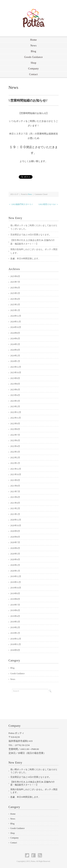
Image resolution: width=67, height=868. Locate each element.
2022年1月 (15, 463)
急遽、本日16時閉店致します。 (25, 259)
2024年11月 (16, 322)
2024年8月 (15, 333)
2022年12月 (16, 412)
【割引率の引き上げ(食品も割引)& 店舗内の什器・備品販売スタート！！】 (33, 242)
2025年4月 (15, 299)
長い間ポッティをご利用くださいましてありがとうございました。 (34, 227)
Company (33, 69)
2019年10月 (16, 588)
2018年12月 (16, 639)
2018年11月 (16, 644)
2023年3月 (15, 401)
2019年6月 (15, 610)
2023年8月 (15, 384)
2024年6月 (15, 339)
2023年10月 (16, 373)
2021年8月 (15, 486)
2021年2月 (15, 508)
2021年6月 (15, 497)
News (33, 46)
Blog (33, 51)
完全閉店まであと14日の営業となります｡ (30, 235)
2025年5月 (15, 293)
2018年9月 (15, 650)
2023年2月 (15, 406)
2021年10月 (16, 474)
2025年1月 (15, 310)
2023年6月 (15, 390)
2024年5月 (15, 344)
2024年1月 (15, 361)
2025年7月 (15, 282)
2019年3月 (15, 622)
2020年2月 (15, 565)
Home (33, 40)
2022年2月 (15, 458)
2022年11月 (16, 418)
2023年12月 (16, 367)
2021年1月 (15, 514)
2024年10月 (16, 327)
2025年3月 (15, 305)
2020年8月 (15, 537)
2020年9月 (15, 531)
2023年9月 (15, 378)
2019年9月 (15, 593)
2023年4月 (15, 395)
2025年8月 (15, 276)
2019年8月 (15, 599)
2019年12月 (16, 576)
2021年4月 (15, 503)
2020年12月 (16, 520)
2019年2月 (15, 627)
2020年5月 (15, 554)
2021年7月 (15, 492)
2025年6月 (15, 288)
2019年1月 (15, 633)
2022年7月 (15, 435)
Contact (33, 74)
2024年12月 (16, 316)
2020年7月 (15, 542)
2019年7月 (15, 605)
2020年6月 (15, 548)
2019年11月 (16, 582)
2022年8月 (15, 429)
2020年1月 (15, 571)
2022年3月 (15, 452)
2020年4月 (15, 559)
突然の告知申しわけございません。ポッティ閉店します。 (34, 251)
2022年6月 (15, 440)
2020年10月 (16, 526)
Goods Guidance (34, 57)
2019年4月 (15, 616)
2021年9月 (15, 480)
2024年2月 (15, 356)
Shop (34, 63)
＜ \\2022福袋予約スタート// (21, 204)
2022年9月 (15, 424)
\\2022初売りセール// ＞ (48, 204)
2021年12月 (16, 469)
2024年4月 (15, 350)
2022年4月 (15, 446)
